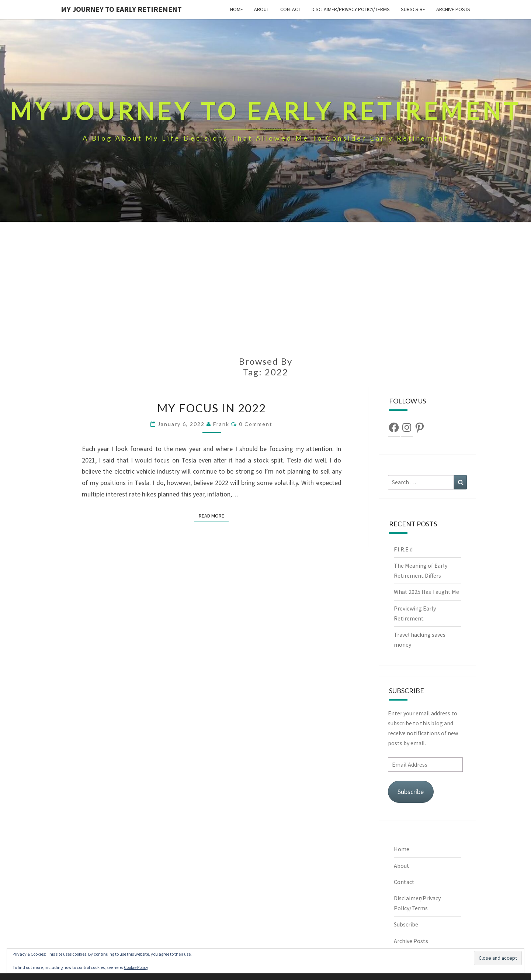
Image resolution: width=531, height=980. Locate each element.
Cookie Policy (136, 967)
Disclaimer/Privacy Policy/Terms (351, 9)
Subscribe (413, 9)
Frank (221, 424)
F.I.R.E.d (404, 549)
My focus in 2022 (211, 408)
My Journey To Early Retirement (121, 9)
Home (237, 9)
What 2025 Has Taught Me (426, 592)
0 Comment (256, 424)
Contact (290, 9)
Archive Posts (453, 9)
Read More (214, 515)
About (262, 9)
